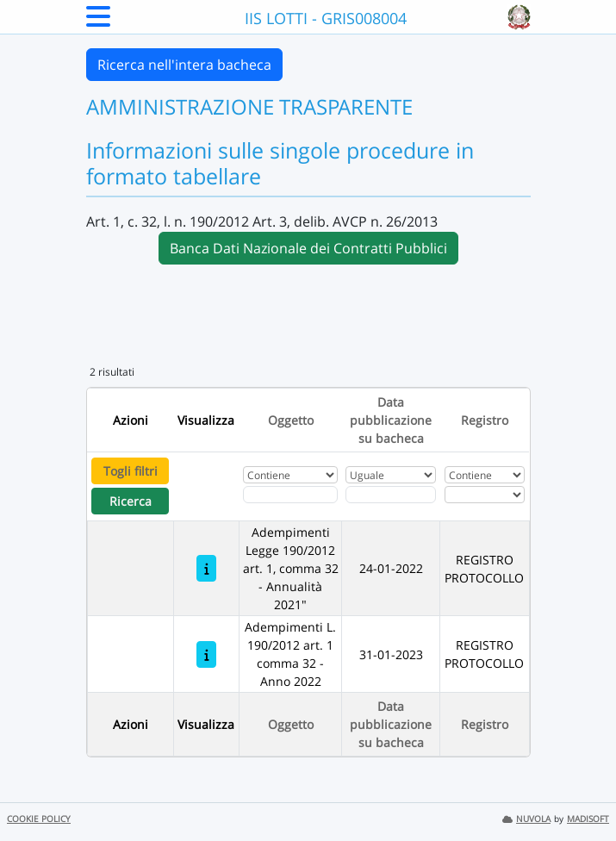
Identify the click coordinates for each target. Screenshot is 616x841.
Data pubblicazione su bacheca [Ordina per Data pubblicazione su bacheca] (391, 420)
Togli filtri (131, 471)
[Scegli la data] (391, 495)
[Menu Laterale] (98, 22)
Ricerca (131, 501)
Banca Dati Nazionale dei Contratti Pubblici (308, 248)
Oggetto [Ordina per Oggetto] (291, 420)
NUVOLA (526, 819)
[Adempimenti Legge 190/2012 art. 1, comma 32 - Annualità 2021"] (206, 568)
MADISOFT (588, 819)
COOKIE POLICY (39, 819)
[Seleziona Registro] (485, 495)
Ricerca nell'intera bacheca (184, 65)
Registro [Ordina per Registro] (485, 420)
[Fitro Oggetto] (290, 495)
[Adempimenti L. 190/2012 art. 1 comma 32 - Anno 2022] (206, 654)
